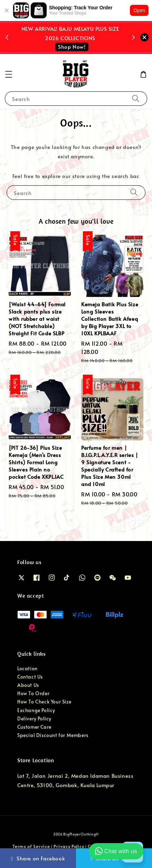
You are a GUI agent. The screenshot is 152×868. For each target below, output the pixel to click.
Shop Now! (72, 46)
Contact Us (30, 677)
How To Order (33, 693)
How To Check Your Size (44, 702)
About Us (28, 685)
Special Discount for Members (53, 735)
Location (27, 668)
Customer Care (34, 727)
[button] (9, 74)
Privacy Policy (69, 846)
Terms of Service (31, 846)
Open (139, 10)
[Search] (136, 98)
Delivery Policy (34, 718)
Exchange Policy (36, 710)
